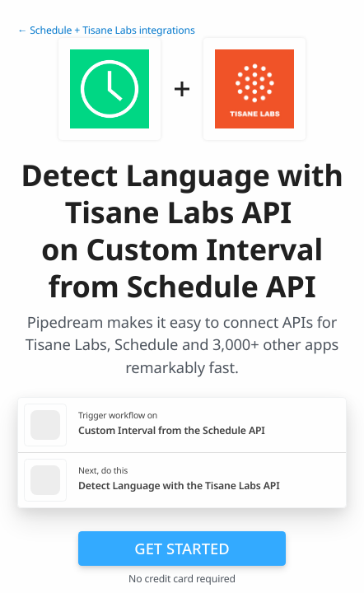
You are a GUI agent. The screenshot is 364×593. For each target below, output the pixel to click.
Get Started (182, 548)
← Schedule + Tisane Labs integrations (106, 30)
